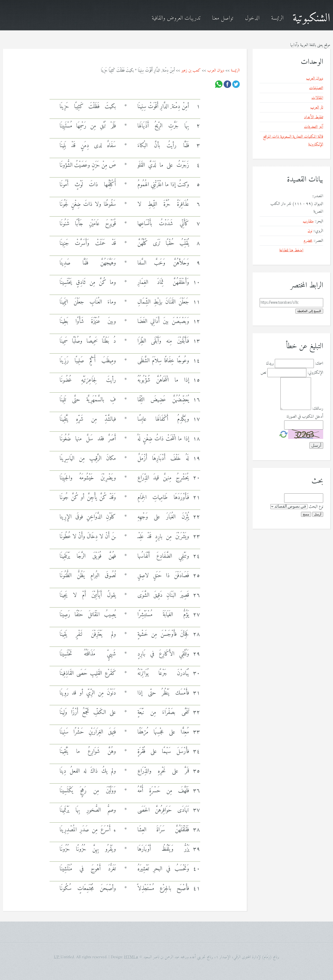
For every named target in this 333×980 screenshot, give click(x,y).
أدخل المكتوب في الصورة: (305, 417)
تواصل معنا (223, 18)
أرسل (318, 514)
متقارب (308, 221)
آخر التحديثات (314, 127)
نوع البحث (316, 507)
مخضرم (308, 241)
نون (310, 231)
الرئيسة (277, 18)
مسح (306, 514)
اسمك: (319, 363)
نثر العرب (317, 107)
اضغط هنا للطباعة (291, 250)
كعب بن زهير (191, 71)
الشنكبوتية (311, 18)
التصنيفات (316, 88)
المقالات (317, 98)
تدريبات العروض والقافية (176, 18)
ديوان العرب (216, 71)
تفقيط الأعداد (314, 117)
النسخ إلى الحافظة (309, 311)
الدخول (252, 18)
